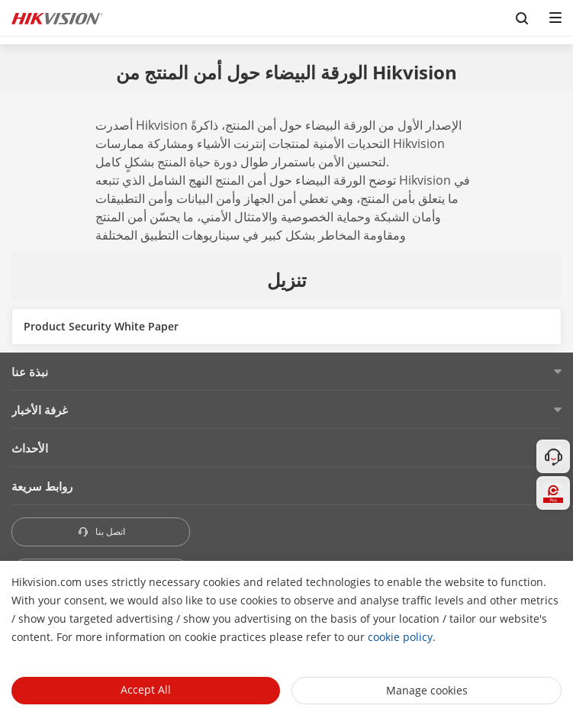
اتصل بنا (101, 532)
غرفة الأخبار (40, 410)
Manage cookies (427, 690)
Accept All (146, 689)
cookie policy (400, 637)
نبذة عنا (30, 372)
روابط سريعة (42, 486)
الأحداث (30, 448)
